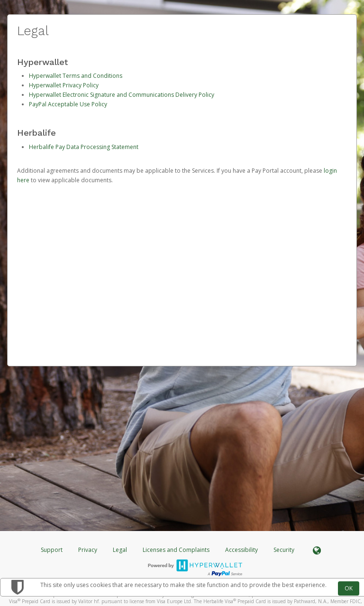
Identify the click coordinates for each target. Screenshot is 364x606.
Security (284, 550)
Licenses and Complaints (177, 550)
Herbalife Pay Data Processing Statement (84, 147)
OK (349, 588)
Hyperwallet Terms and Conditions (76, 76)
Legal (120, 550)
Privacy (88, 550)
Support (52, 550)
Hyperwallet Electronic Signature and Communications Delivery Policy (122, 95)
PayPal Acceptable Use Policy (68, 104)
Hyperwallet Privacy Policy (64, 85)
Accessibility (241, 550)
